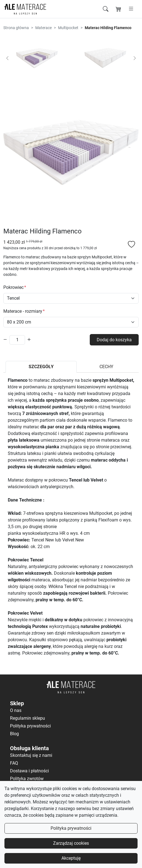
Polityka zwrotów (27, 779)
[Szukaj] (106, 9)
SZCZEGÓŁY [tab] (41, 367)
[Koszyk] (118, 9)
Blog (14, 734)
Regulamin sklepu (28, 718)
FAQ (14, 763)
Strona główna (16, 28)
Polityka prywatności (71, 828)
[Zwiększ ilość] (29, 340)
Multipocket (68, 28)
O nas (16, 710)
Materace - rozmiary (23, 311)
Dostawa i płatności (29, 771)
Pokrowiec (13, 287)
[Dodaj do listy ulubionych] (131, 245)
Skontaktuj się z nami (31, 755)
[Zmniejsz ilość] (5, 340)
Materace (43, 28)
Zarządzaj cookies (71, 843)
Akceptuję (71, 858)
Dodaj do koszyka (114, 340)
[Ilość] (17, 340)
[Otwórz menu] (131, 9)
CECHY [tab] (106, 367)
